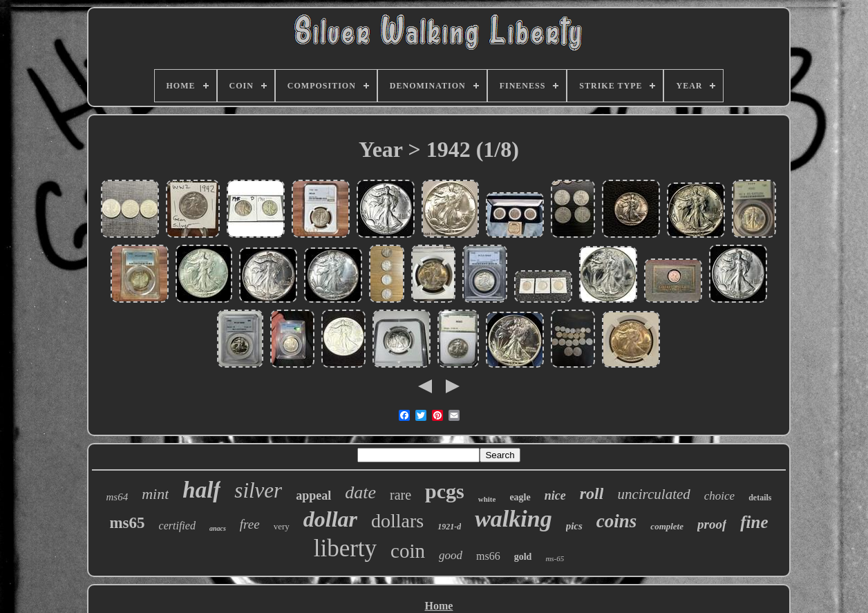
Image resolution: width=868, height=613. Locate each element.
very (282, 526)
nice (555, 496)
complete (667, 526)
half (201, 490)
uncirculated (653, 494)
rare (400, 495)
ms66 (488, 556)
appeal (313, 496)
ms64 (117, 497)
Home (439, 606)
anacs (218, 528)
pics (574, 526)
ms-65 (555, 558)
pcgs (445, 491)
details (760, 498)
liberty (345, 548)
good (451, 555)
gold (523, 557)
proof (712, 524)
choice (719, 496)
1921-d (449, 527)
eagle (520, 497)
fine (754, 522)
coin (408, 551)
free (250, 524)
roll (592, 493)
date (360, 492)
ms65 (127, 523)
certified (177, 526)
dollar (330, 519)
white (487, 499)
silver (258, 490)
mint (155, 494)
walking (513, 519)
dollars (397, 521)
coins (617, 521)
